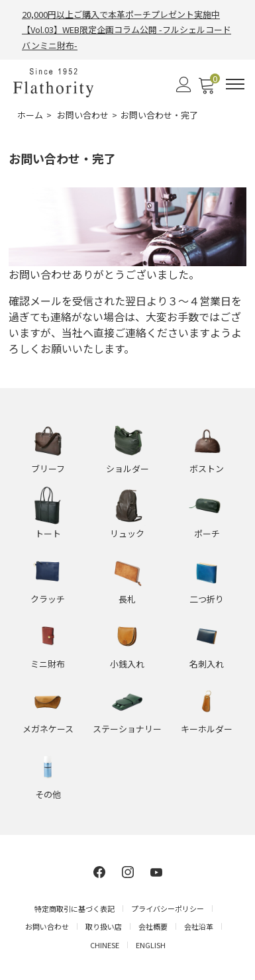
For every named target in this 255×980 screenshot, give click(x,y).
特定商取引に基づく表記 (75, 908)
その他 (48, 794)
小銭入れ (127, 664)
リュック (127, 533)
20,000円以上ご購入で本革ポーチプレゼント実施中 (121, 14)
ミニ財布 (48, 664)
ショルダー (127, 468)
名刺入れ (207, 664)
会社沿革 (199, 926)
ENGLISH (151, 945)
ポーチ (207, 533)
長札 (127, 599)
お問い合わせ (83, 115)
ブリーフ (48, 468)
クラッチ (48, 599)
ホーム (30, 115)
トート (48, 533)
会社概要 (153, 926)
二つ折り (207, 599)
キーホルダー (207, 729)
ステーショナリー (127, 729)
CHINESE (105, 945)
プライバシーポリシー (168, 908)
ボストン (207, 468)
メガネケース (48, 729)
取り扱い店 (104, 926)
